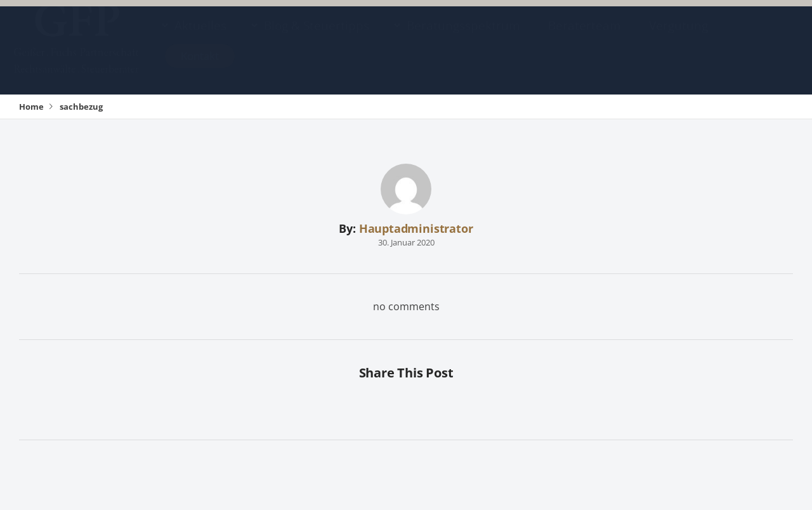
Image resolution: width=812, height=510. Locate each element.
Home (31, 107)
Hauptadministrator (416, 228)
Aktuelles (200, 38)
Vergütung (678, 38)
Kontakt (200, 68)
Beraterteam (585, 38)
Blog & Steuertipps (317, 38)
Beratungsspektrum (463, 38)
